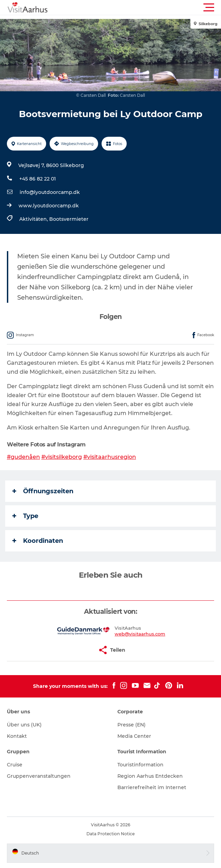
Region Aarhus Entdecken (150, 776)
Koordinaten (38, 541)
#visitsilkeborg (62, 457)
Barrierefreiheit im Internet (152, 787)
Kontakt (17, 736)
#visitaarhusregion (110, 457)
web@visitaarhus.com (140, 634)
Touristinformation (140, 765)
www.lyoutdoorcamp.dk (49, 206)
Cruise (15, 765)
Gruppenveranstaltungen (39, 776)
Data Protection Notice (110, 834)
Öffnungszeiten (43, 491)
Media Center (134, 736)
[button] (141, 8)
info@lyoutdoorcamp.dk (50, 192)
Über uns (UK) (24, 725)
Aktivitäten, (34, 219)
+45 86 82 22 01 (38, 179)
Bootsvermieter (69, 219)
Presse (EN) (131, 725)
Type (25, 516)
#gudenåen (23, 457)
